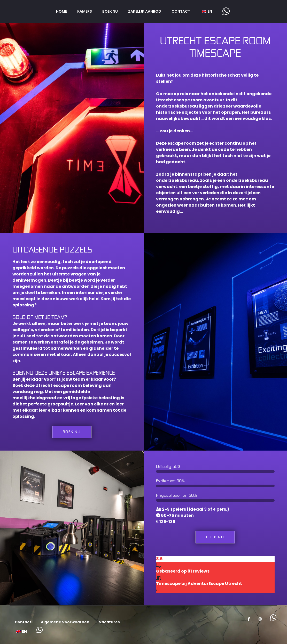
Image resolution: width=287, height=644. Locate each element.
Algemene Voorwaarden (65, 622)
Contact (181, 11)
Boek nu (110, 11)
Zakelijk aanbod (145, 11)
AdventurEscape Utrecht (215, 584)
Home (61, 11)
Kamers (85, 11)
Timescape (168, 584)
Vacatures (109, 622)
